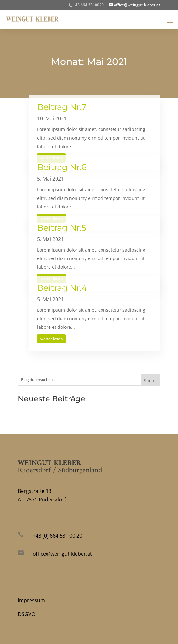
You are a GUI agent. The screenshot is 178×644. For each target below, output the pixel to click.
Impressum (31, 600)
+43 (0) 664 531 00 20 (57, 536)
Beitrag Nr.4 (62, 288)
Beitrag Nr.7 (62, 107)
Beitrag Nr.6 (62, 167)
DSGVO (26, 614)
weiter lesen (52, 339)
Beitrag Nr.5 (62, 228)
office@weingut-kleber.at (62, 554)
